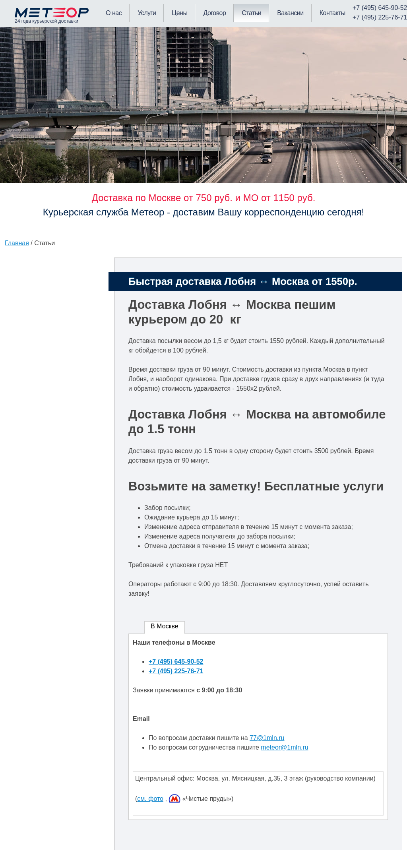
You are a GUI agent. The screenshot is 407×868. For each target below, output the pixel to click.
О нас (114, 13)
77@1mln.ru (267, 738)
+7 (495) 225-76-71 (176, 671)
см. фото (150, 799)
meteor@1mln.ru (284, 747)
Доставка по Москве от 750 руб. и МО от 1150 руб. (204, 198)
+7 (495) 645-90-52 (176, 662)
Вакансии (290, 13)
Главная (17, 243)
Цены (179, 13)
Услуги (147, 13)
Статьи (251, 13)
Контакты (332, 13)
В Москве (165, 626)
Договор (214, 13)
